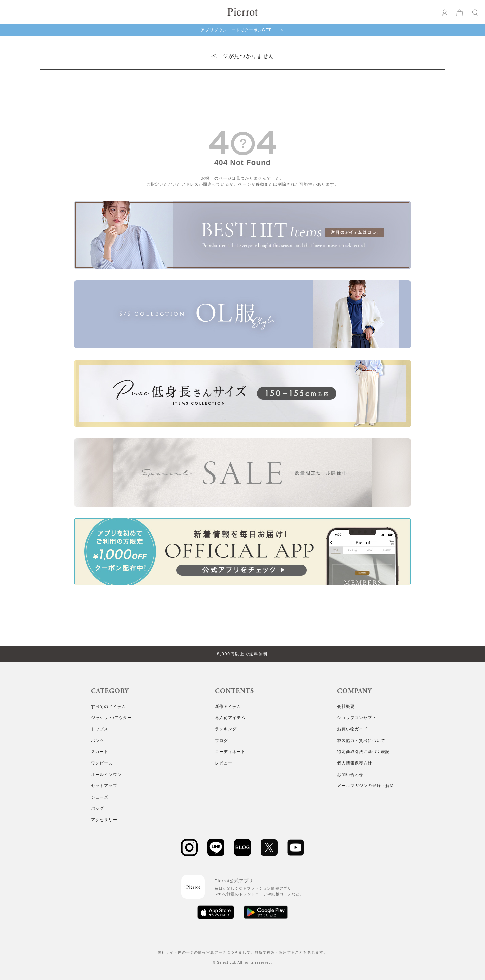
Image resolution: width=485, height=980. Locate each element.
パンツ (98, 741)
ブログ (221, 741)
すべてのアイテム (108, 707)
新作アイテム (228, 707)
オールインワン (106, 775)
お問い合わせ (350, 775)
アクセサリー (104, 820)
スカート (100, 752)
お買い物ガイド (352, 729)
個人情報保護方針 (355, 763)
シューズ (100, 797)
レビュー (224, 763)
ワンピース (102, 763)
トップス (100, 729)
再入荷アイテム (230, 718)
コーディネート (230, 752)
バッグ (98, 808)
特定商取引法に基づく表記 (363, 752)
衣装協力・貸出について (361, 741)
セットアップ (104, 786)
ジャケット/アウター (111, 718)
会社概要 (346, 707)
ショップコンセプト (357, 718)
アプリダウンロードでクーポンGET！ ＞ (243, 30)
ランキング (226, 729)
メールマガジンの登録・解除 (366, 786)
